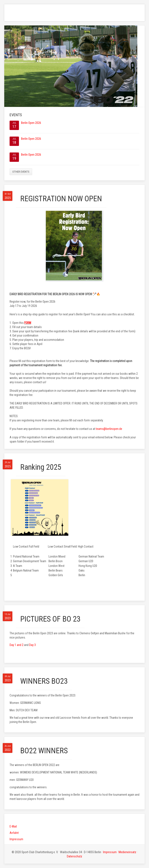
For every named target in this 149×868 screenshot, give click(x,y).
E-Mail (13, 826)
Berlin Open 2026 (31, 123)
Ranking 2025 (41, 467)
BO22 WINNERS (44, 751)
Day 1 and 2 (16, 645)
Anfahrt (14, 833)
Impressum (16, 839)
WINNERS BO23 (44, 681)
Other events (21, 172)
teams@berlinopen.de (109, 429)
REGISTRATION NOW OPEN (61, 199)
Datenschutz (74, 856)
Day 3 (32, 645)
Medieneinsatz (127, 852)
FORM (28, 323)
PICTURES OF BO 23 (50, 619)
